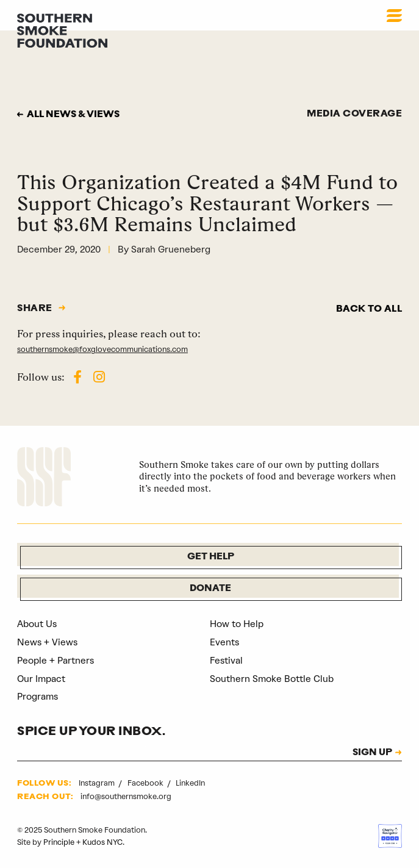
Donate (210, 589)
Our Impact (41, 679)
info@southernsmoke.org (126, 796)
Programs (38, 697)
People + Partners (56, 661)
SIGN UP (372, 753)
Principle (59, 842)
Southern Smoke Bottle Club (272, 679)
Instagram (98, 783)
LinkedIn (190, 783)
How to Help (237, 624)
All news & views (73, 115)
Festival (226, 661)
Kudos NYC (102, 842)
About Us (37, 624)
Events (224, 642)
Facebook (146, 783)
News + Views (47, 642)
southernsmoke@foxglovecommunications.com (102, 349)
